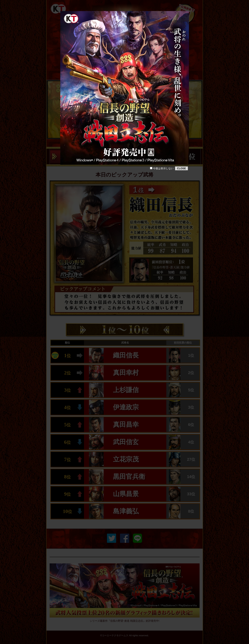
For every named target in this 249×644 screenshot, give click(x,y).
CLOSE (181, 168)
